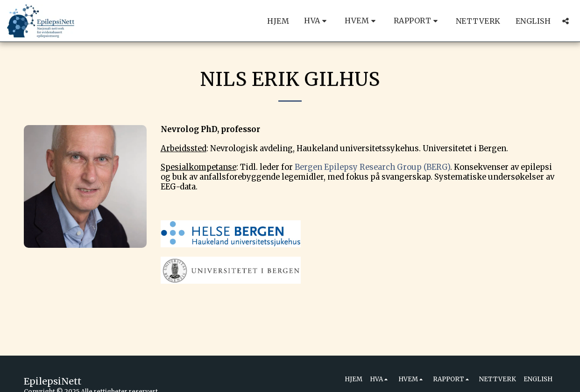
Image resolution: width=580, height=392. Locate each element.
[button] (317, 21)
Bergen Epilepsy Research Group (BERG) (372, 167)
